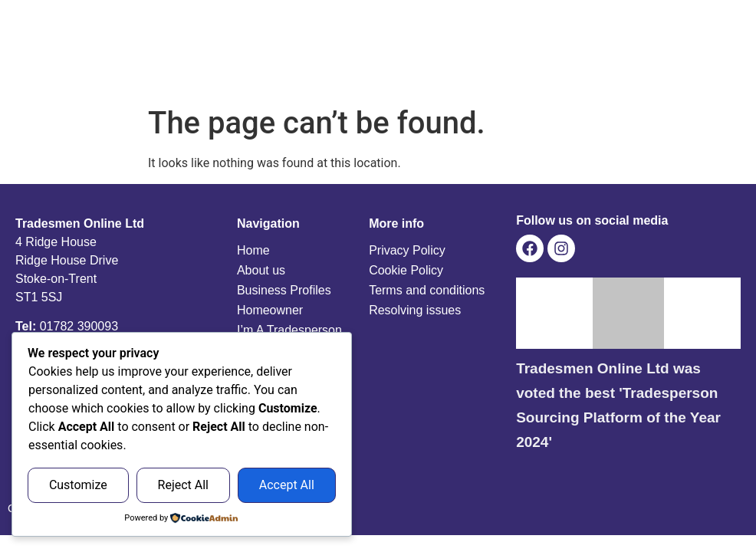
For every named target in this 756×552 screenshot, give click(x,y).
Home (253, 250)
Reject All (183, 485)
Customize (78, 485)
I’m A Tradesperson (289, 330)
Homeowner (270, 310)
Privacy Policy (407, 250)
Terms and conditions (427, 290)
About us (261, 270)
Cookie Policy (406, 270)
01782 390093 (79, 326)
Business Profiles (284, 290)
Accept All (287, 485)
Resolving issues (415, 310)
